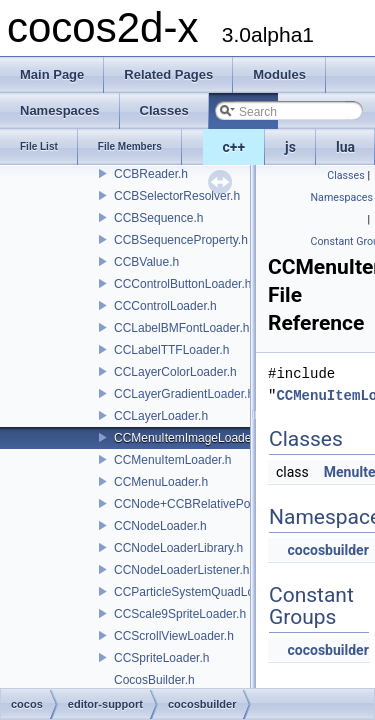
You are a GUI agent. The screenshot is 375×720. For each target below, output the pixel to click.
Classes (345, 175)
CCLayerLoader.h (161, 416)
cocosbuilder (327, 550)
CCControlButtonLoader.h (182, 284)
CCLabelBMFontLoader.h (181, 328)
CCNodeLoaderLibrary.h (178, 548)
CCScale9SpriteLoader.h (180, 614)
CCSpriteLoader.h (161, 658)
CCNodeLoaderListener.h (181, 570)
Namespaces (342, 197)
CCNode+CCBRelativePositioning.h (209, 504)
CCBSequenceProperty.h (181, 240)
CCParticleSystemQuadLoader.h (200, 592)
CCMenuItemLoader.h (172, 460)
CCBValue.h (146, 262)
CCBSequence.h (158, 218)
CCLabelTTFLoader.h (171, 350)
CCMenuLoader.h (161, 482)
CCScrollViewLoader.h (174, 636)
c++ (234, 147)
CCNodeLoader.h (160, 526)
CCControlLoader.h (165, 306)
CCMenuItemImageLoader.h (189, 438)
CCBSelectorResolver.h (177, 196)
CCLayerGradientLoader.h (184, 394)
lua (345, 147)
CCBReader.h (151, 174)
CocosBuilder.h (154, 680)
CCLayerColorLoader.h (175, 372)
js (290, 147)
